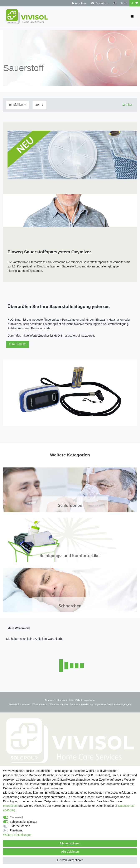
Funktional (17, 830)
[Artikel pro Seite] (39, 105)
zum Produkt (17, 344)
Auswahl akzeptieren (70, 860)
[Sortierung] (17, 105)
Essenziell (16, 817)
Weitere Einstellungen (17, 835)
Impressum (89, 700)
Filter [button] (127, 105)
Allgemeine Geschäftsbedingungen (113, 704)
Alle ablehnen (70, 852)
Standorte (62, 700)
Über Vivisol (76, 700)
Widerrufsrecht (40, 704)
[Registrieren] (100, 3)
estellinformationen (21, 704)
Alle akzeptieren (70, 843)
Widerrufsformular (59, 704)
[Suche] (115, 3)
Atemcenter (51, 700)
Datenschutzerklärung (81, 704)
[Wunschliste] (124, 3)
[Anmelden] (79, 3)
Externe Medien (20, 826)
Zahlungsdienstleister (24, 822)
